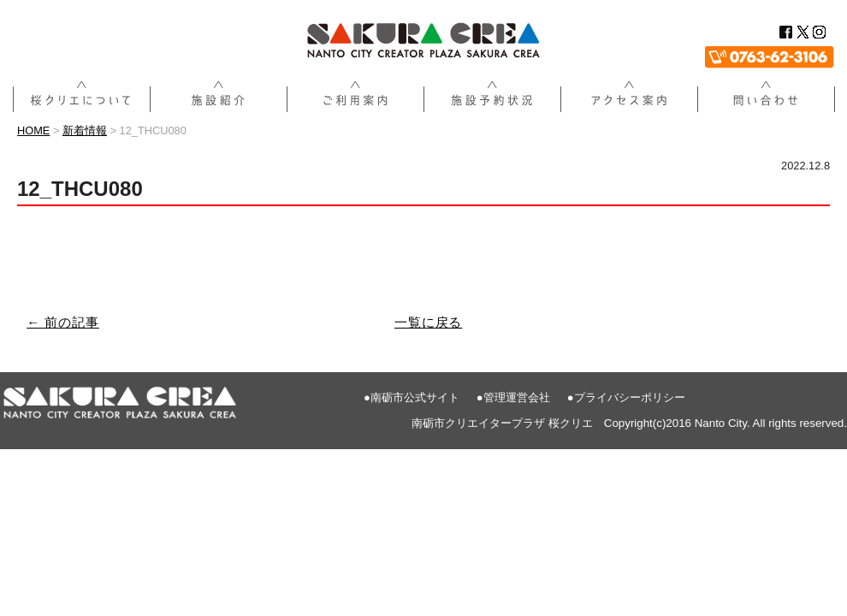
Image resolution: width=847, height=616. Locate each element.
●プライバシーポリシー (626, 397)
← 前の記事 (63, 322)
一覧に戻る (429, 322)
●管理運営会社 (513, 397)
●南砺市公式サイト (412, 397)
